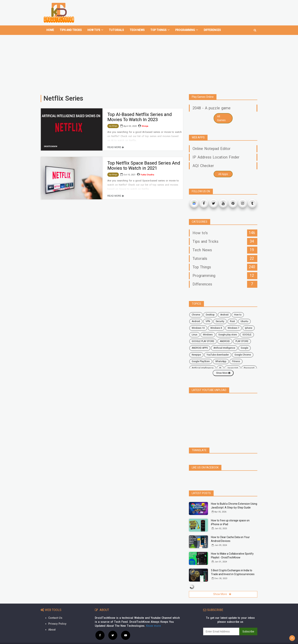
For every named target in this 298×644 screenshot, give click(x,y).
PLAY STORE (242, 341)
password (249, 368)
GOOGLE (247, 335)
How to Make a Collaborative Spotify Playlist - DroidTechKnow (232, 556)
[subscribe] (221, 631)
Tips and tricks (71, 30)
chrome (196, 315)
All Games (221, 118)
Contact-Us (55, 618)
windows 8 (216, 328)
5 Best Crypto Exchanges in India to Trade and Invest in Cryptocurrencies (233, 572)
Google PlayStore (201, 361)
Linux (195, 335)
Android (196, 321)
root (232, 321)
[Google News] (194, 203)
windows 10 (198, 328)
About (52, 630)
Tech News (137, 30)
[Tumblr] (252, 203)
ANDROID (225, 341)
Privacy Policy (57, 624)
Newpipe (196, 355)
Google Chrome (243, 355)
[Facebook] (204, 203)
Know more (153, 626)
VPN (208, 321)
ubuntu (244, 321)
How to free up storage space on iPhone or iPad (230, 522)
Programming (187, 30)
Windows (208, 335)
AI (220, 368)
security (220, 321)
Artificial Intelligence (224, 348)
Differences (212, 30)
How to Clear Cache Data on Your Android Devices (230, 539)
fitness (236, 361)
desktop (210, 315)
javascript (233, 368)
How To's (95, 30)
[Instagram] (243, 203)
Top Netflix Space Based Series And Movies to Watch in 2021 (144, 166)
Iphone (249, 328)
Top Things (160, 30)
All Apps (223, 174)
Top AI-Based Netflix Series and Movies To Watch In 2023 (140, 117)
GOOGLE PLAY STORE (203, 341)
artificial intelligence (203, 368)
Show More (223, 373)
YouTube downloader (218, 355)
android (224, 315)
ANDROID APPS (200, 348)
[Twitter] (214, 203)
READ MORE (116, 147)
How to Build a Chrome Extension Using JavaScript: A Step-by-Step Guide (234, 506)
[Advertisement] (149, 63)
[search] (255, 29)
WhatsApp (221, 361)
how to (238, 315)
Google (245, 348)
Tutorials (116, 30)
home (50, 30)
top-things (113, 126)
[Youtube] (223, 203)
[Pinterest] (233, 203)
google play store (228, 335)
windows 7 (233, 328)
